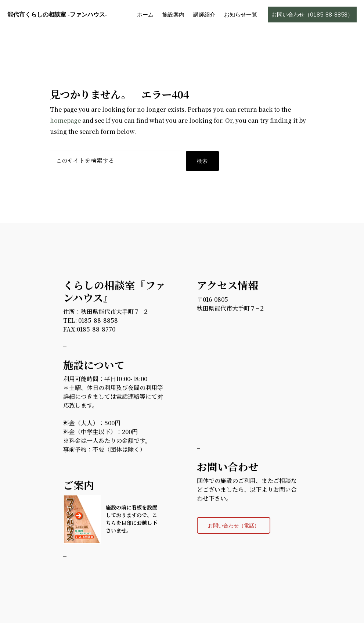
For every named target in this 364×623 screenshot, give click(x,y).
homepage (65, 120)
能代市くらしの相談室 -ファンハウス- (57, 15)
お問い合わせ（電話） (234, 525)
